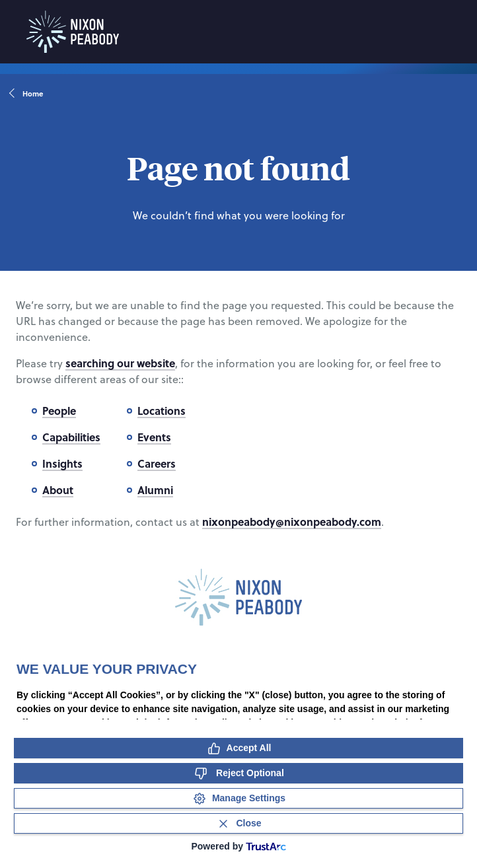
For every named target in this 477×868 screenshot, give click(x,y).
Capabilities (71, 437)
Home (27, 93)
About (58, 490)
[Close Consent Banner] (238, 823)
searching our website (120, 363)
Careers (157, 463)
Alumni (155, 490)
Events (154, 437)
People (59, 411)
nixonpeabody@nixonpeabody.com (292, 522)
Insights (62, 463)
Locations (162, 411)
